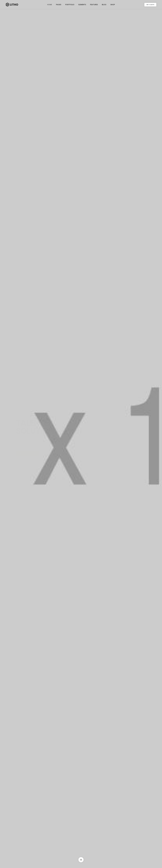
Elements (82, 5)
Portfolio (70, 5)
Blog (104, 5)
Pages (59, 5)
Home (50, 5)
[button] (150, 5)
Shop (113, 5)
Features (94, 5)
